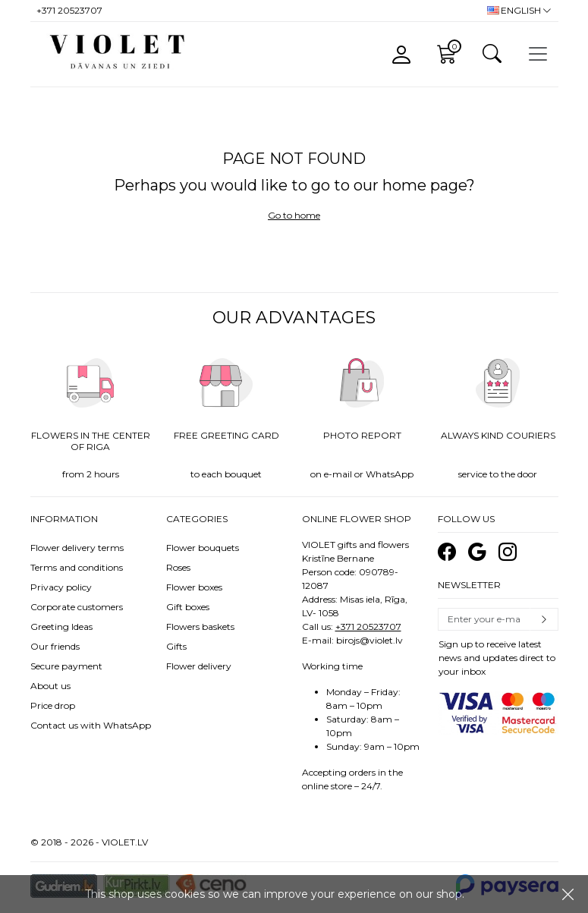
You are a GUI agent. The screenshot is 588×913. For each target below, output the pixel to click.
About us (50, 686)
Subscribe (544, 619)
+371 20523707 (368, 627)
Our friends (55, 646)
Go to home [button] (294, 215)
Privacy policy (61, 587)
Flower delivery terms (77, 548)
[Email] (484, 619)
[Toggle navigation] (538, 54)
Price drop (53, 705)
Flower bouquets (203, 548)
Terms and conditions (77, 567)
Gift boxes (188, 607)
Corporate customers (77, 607)
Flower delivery (199, 666)
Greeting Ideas (61, 627)
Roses (178, 567)
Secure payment (66, 666)
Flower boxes (194, 587)
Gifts (176, 646)
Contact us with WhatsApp (91, 725)
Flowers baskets (200, 627)
